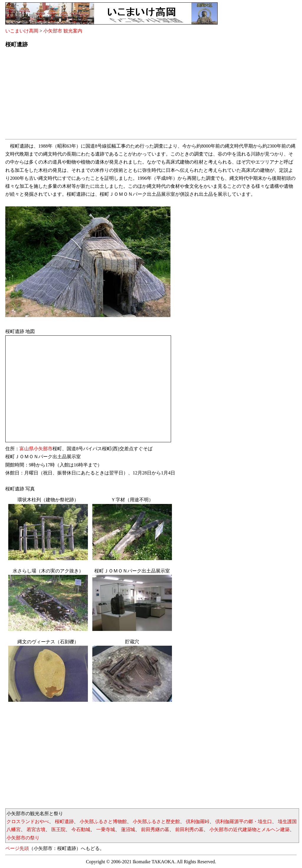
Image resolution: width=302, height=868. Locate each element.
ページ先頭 (17, 848)
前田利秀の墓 (189, 829)
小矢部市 (43, 449)
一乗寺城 (106, 829)
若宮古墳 (36, 829)
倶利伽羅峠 (198, 821)
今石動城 (81, 829)
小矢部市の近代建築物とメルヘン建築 (250, 829)
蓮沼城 (128, 829)
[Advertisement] (151, 95)
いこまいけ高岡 (22, 31)
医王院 (58, 829)
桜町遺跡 (64, 821)
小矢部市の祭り (23, 838)
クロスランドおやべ (28, 821)
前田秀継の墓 (155, 829)
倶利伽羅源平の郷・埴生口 (244, 821)
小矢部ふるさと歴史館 (156, 821)
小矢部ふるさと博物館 (103, 821)
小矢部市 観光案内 (63, 31)
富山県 (27, 449)
